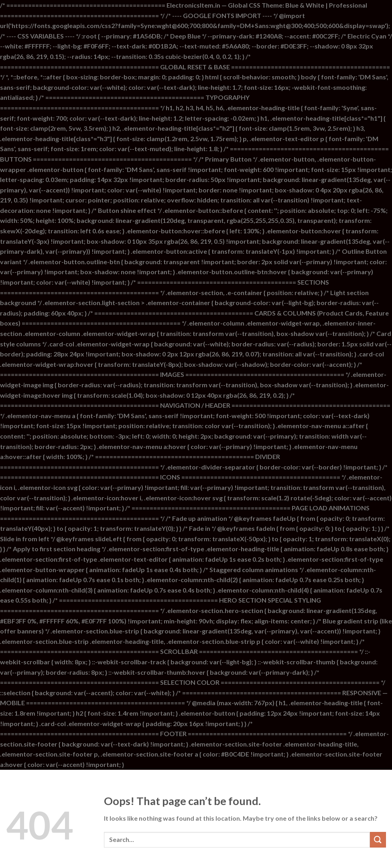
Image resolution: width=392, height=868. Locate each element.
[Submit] (378, 840)
